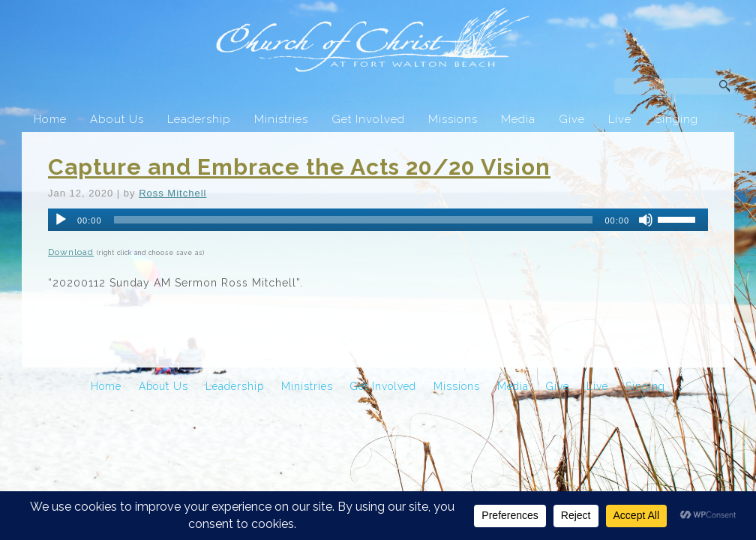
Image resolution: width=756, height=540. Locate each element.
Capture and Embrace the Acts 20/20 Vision (299, 167)
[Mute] (646, 220)
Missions (453, 119)
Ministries (281, 119)
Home (50, 119)
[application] (378, 220)
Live (620, 119)
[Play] (61, 220)
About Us (117, 119)
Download (71, 252)
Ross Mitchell (172, 193)
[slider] (354, 220)
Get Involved (368, 119)
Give (572, 119)
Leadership (199, 119)
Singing (676, 119)
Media (518, 119)
